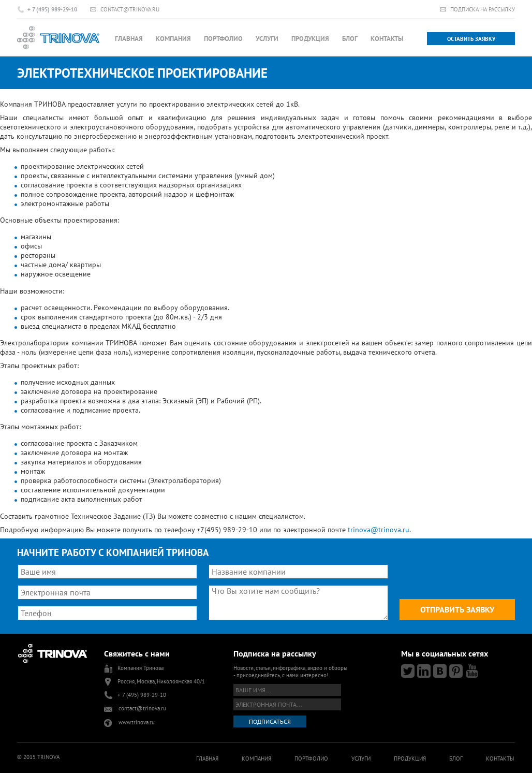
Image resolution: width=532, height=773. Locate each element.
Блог (350, 39)
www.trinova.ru (137, 722)
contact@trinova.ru (130, 9)
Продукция (310, 39)
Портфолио (223, 39)
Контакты (387, 39)
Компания (173, 39)
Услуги (267, 39)
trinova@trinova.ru (379, 530)
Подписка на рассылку (483, 9)
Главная (129, 39)
